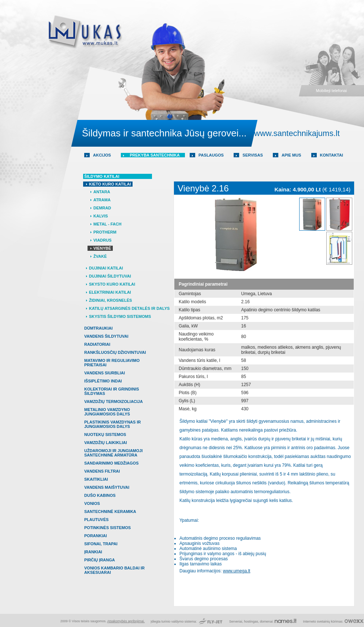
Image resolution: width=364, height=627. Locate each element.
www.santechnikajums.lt (297, 133)
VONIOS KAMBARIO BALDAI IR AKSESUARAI (114, 570)
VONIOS (92, 503)
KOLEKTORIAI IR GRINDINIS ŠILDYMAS (112, 391)
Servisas (252, 155)
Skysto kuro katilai (112, 284)
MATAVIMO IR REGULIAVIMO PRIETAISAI (112, 363)
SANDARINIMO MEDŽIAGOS (112, 463)
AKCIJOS (102, 155)
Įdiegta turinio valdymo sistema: (174, 621)
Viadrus (103, 240)
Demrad (102, 208)
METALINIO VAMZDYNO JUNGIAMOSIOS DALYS (107, 412)
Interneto (309, 621)
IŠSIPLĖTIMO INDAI (103, 381)
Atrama (102, 200)
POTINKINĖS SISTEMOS (107, 528)
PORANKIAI (96, 536)
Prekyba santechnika (155, 155)
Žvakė (100, 256)
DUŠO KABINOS (100, 495)
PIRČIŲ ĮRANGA (100, 560)
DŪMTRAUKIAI (99, 328)
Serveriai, (237, 621)
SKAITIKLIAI (96, 479)
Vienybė (102, 248)
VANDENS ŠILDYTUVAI (106, 336)
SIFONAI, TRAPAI (101, 544)
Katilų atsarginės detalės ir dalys (129, 308)
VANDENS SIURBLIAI (105, 373)
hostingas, (251, 621)
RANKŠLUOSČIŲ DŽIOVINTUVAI (115, 352)
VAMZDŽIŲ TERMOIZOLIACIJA (114, 401)
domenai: (267, 621)
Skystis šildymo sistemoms (120, 316)
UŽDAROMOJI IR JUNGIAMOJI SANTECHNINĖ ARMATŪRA (114, 453)
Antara (102, 192)
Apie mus (291, 155)
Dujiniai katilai (106, 268)
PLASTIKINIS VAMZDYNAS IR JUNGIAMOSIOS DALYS (112, 424)
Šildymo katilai (102, 176)
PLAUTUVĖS (96, 520)
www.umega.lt (237, 571)
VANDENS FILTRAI (102, 471)
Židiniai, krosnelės (110, 300)
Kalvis (101, 216)
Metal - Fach (107, 224)
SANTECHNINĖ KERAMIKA (110, 511)
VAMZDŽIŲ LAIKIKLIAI (106, 443)
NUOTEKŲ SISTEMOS (105, 434)
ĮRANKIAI (93, 552)
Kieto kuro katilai (110, 184)
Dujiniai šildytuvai (110, 276)
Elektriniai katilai (110, 292)
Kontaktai (332, 155)
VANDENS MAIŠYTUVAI (107, 487)
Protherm (105, 232)
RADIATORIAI (97, 344)
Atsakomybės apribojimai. (126, 621)
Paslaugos (211, 155)
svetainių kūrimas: (330, 621)
